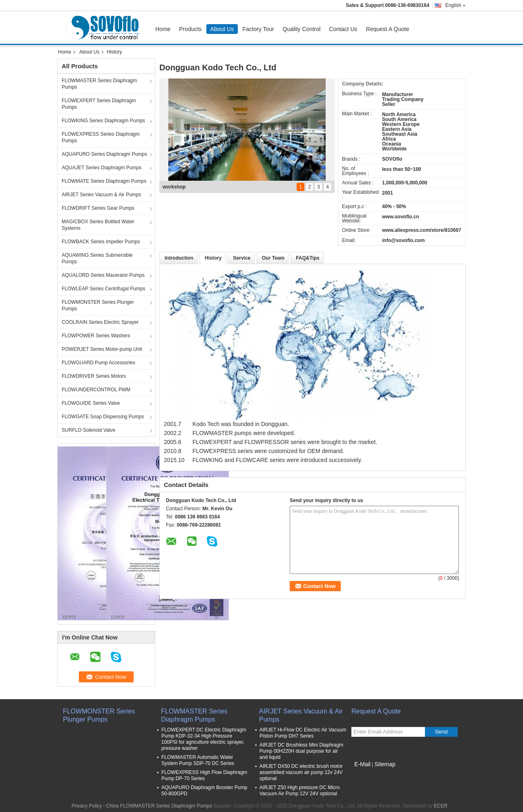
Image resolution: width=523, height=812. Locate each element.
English (456, 5)
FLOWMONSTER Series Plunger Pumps (98, 305)
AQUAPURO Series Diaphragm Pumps (104, 154)
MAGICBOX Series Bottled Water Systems (98, 225)
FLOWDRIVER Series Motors (94, 376)
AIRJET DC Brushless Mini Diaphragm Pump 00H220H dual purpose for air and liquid (301, 751)
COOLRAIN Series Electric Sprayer (100, 322)
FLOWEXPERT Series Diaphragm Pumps (99, 104)
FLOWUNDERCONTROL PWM (96, 390)
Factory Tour (258, 29)
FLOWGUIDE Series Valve (91, 403)
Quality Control (302, 29)
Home (163, 29)
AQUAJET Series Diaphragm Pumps (102, 168)
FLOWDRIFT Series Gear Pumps (98, 208)
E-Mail (362, 764)
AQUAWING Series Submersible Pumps (97, 258)
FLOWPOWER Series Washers (96, 336)
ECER (441, 806)
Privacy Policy (87, 806)
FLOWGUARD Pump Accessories (98, 363)
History (213, 258)
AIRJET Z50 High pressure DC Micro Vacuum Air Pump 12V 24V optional (300, 791)
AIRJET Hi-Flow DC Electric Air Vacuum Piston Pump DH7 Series (303, 733)
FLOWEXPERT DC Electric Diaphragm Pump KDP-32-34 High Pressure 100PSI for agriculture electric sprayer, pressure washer (204, 739)
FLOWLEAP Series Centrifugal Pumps (104, 289)
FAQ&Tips (308, 258)
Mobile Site (366, 774)
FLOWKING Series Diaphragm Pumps (103, 121)
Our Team (273, 258)
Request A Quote (388, 29)
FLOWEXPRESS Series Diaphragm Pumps (101, 137)
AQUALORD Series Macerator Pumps (103, 275)
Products (190, 29)
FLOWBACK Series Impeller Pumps (101, 242)
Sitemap (385, 764)
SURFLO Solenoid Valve (88, 430)
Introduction (179, 258)
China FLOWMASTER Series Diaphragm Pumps (159, 806)
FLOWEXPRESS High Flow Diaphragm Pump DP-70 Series (204, 775)
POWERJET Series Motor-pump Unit (102, 349)
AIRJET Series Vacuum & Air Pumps (101, 195)
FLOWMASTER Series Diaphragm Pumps (99, 84)
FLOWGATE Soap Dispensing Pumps (103, 417)
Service (242, 258)
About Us (222, 29)
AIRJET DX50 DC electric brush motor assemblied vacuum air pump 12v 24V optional (301, 772)
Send (441, 732)
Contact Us (343, 29)
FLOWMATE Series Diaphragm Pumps (104, 181)
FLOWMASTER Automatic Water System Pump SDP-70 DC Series (198, 760)
